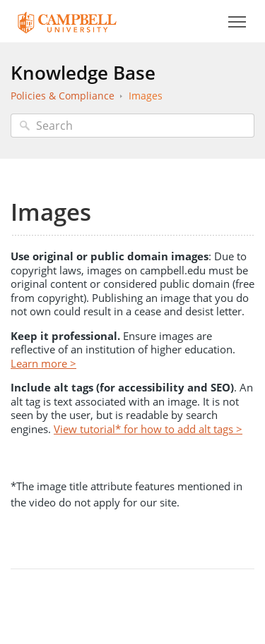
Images (146, 96)
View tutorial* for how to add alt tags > (148, 429)
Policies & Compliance (63, 96)
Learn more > (43, 363)
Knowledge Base (83, 73)
